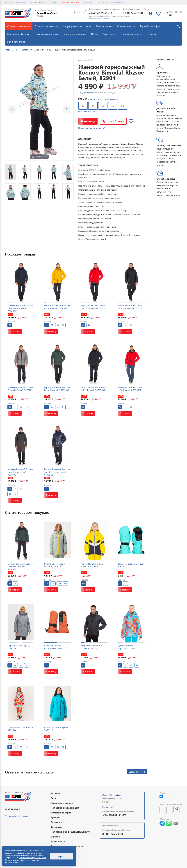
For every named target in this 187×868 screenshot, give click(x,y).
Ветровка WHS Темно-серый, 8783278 (92, 647)
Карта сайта (58, 841)
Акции (54, 2)
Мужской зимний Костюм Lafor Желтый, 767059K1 (57, 307)
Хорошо (62, 856)
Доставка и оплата (38, 2)
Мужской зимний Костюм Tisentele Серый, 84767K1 (20, 389)
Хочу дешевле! (86, 93)
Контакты (89, 2)
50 (123, 106)
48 (113, 106)
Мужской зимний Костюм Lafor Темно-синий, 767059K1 (20, 308)
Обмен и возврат (61, 812)
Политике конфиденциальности (32, 858)
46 (103, 106)
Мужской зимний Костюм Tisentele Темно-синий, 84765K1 (57, 472)
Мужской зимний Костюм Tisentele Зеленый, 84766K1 (20, 567)
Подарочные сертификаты (111, 2)
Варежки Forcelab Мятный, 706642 (131, 565)
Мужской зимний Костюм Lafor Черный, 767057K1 (130, 307)
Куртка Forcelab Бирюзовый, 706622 (128, 647)
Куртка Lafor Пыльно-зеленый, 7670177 (55, 565)
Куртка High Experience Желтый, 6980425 (92, 565)
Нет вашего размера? (89, 111)
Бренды (55, 817)
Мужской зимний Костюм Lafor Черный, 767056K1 (94, 389)
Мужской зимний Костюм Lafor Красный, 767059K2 (130, 389)
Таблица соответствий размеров (103, 99)
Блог (53, 798)
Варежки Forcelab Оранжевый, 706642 (54, 647)
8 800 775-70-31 (133, 13)
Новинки (21, 2)
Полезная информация (65, 808)
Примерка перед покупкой (92, 128)
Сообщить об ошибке (17, 816)
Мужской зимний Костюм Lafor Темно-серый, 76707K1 (20, 472)
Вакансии (56, 822)
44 (93, 106)
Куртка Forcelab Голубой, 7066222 (56, 729)
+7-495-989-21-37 (100, 13)
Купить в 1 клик (113, 121)
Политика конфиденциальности (70, 832)
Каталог (9, 2)
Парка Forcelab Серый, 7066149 (19, 647)
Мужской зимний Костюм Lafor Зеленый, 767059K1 (57, 389)
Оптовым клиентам (71, 2)
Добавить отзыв (137, 772)
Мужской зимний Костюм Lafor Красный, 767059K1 (94, 307)
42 (83, 106)
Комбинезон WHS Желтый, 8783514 (21, 729)
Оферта (55, 836)
